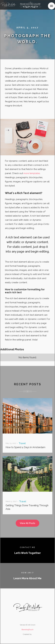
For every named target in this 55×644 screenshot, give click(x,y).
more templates (32, 173)
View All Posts (27, 523)
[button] (51, 6)
